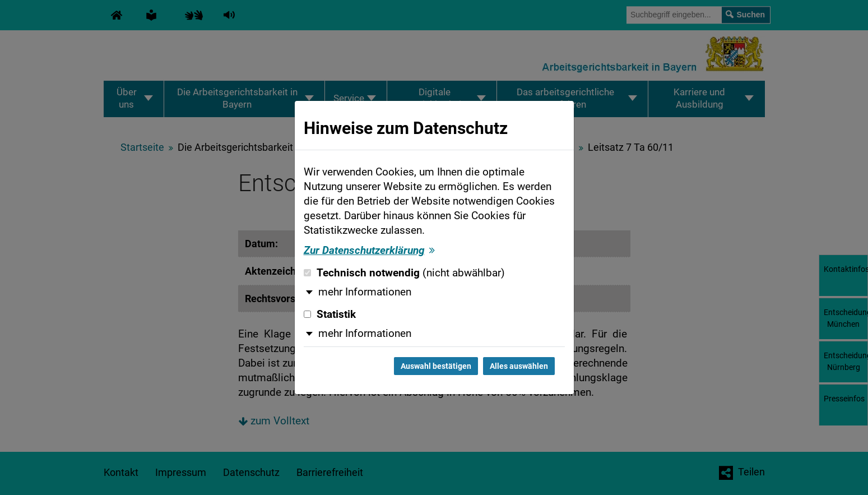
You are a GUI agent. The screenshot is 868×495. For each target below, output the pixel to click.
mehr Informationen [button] (365, 292)
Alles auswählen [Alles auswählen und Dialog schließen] (519, 366)
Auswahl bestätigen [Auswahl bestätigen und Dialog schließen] (436, 366)
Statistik (330, 314)
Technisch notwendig (404, 273)
